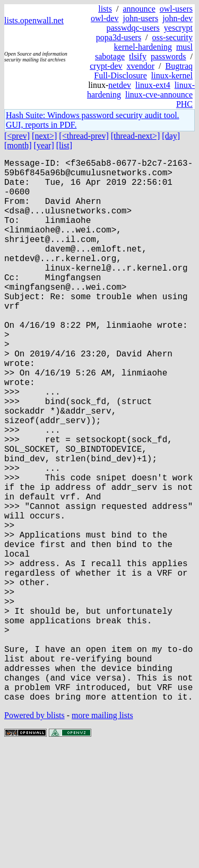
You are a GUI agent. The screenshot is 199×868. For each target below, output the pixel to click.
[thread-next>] (136, 136)
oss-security (172, 37)
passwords (168, 56)
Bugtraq (179, 66)
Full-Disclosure (120, 75)
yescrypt (178, 28)
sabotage (110, 56)
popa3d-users (119, 37)
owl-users (176, 9)
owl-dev (105, 18)
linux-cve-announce (159, 95)
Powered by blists (34, 836)
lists (105, 9)
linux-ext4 (153, 85)
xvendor (141, 66)
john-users (140, 18)
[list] (64, 145)
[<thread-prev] (84, 136)
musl (184, 47)
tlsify (138, 56)
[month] (18, 145)
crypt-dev (106, 66)
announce (139, 9)
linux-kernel (172, 75)
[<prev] (17, 136)
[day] (171, 136)
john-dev (178, 18)
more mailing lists (102, 836)
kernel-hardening (143, 47)
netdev (120, 85)
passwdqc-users (133, 28)
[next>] (44, 136)
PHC (184, 104)
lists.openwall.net (34, 20)
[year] (44, 145)
